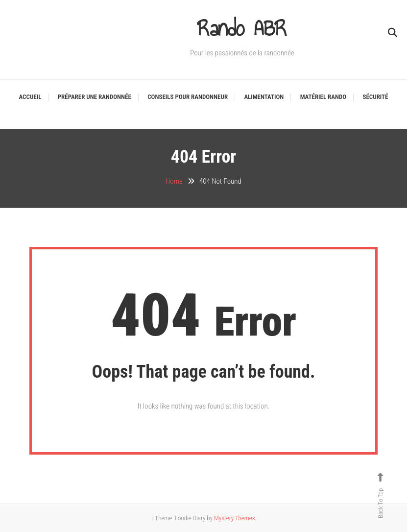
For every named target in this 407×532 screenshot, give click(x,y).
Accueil (30, 97)
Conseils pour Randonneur (188, 97)
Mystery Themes (234, 518)
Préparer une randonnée (95, 97)
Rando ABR (242, 28)
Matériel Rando (323, 97)
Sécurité (376, 97)
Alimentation (264, 97)
